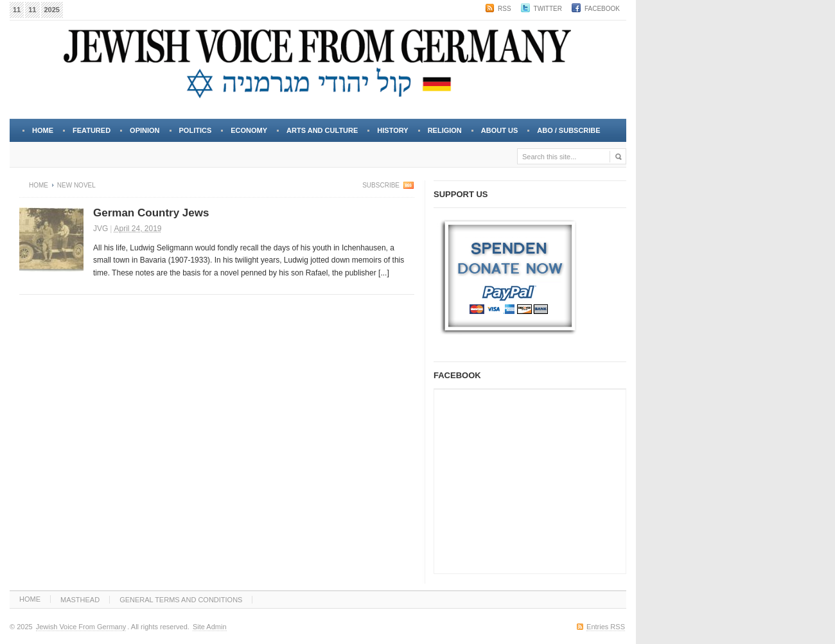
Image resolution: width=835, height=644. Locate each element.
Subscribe (381, 185)
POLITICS (196, 130)
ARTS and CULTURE (322, 130)
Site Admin (210, 627)
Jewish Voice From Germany (81, 627)
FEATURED (92, 130)
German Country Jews (151, 213)
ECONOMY (249, 130)
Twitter (548, 9)
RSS (505, 9)
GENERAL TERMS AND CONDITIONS (181, 600)
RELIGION (445, 130)
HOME (30, 599)
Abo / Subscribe (568, 130)
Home (43, 130)
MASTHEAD (80, 600)
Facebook (602, 9)
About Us (498, 134)
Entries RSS (606, 627)
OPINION (145, 130)
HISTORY (392, 130)
